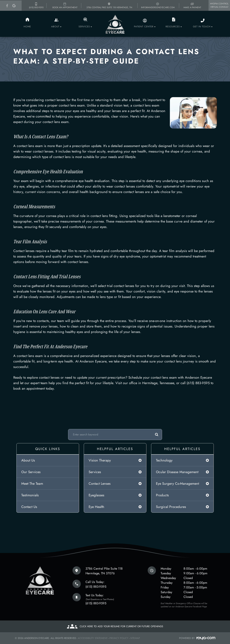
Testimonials (30, 495)
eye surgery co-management (177, 483)
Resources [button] (174, 27)
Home (27, 27)
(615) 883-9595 (36, 5)
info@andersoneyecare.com (158, 5)
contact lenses (100, 483)
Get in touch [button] (203, 27)
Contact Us (29, 507)
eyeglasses (96, 495)
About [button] (56, 27)
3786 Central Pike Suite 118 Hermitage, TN (109, 5)
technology (164, 460)
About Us (28, 460)
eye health (96, 507)
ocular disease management (177, 472)
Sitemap (135, 638)
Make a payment (192, 5)
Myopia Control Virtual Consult (219, 5)
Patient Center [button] (145, 27)
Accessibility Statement (93, 638)
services (95, 472)
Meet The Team (32, 483)
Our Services (31, 472)
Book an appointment (65, 5)
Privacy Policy (119, 638)
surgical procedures (171, 507)
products (162, 495)
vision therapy (100, 460)
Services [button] (85, 27)
